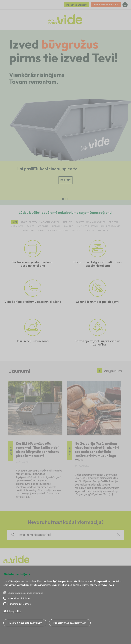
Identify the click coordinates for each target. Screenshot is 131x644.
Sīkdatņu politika (12, 611)
